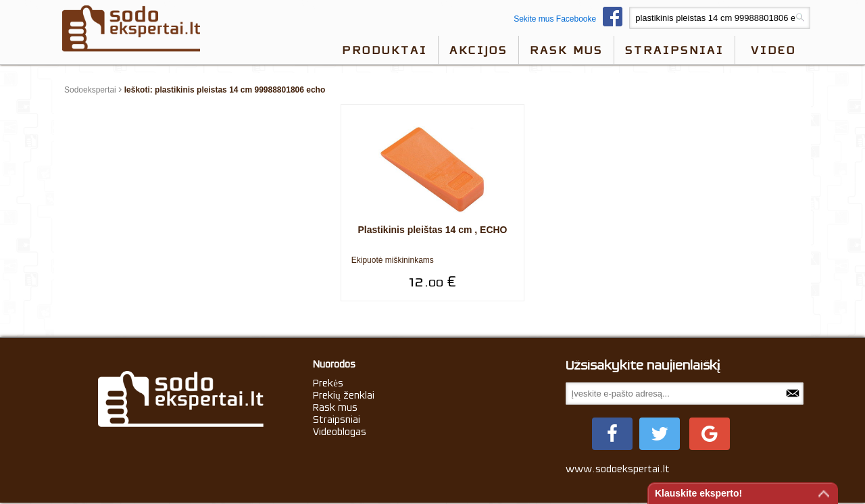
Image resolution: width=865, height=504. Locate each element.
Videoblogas (340, 432)
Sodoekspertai (90, 90)
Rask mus (566, 50)
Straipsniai (674, 50)
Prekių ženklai (344, 395)
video (773, 50)
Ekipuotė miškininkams (393, 260)
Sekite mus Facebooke (571, 19)
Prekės (328, 383)
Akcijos (478, 50)
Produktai (385, 50)
